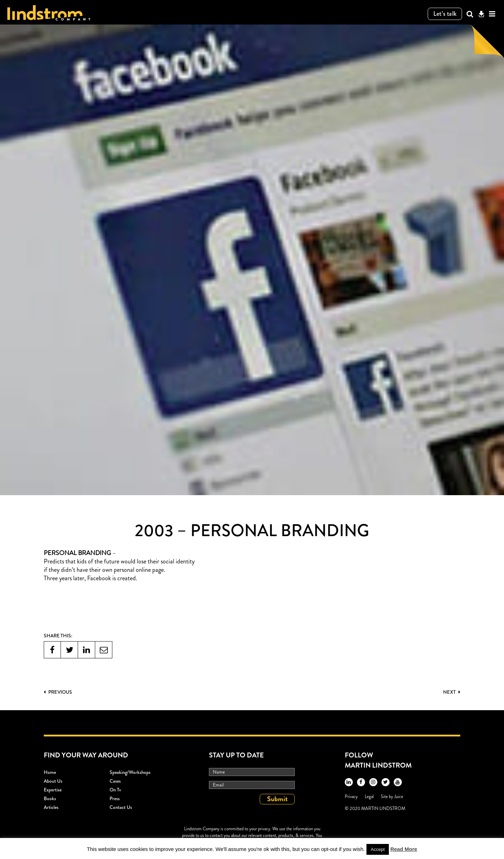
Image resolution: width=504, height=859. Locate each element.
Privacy (351, 796)
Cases (115, 781)
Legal (369, 796)
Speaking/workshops (130, 772)
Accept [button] (378, 849)
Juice (399, 796)
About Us (53, 781)
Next (452, 692)
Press (115, 798)
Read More (404, 849)
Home (50, 772)
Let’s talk (445, 14)
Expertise (53, 790)
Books (50, 798)
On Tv (115, 790)
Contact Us (121, 807)
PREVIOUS (58, 692)
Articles (51, 807)
